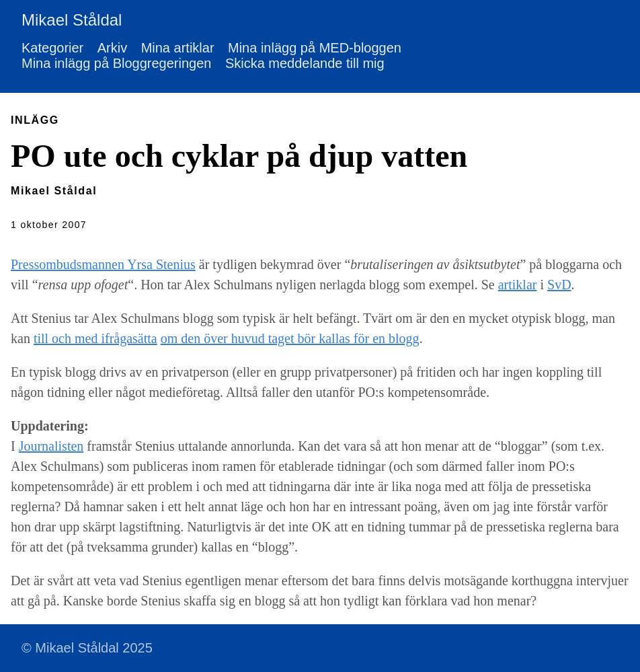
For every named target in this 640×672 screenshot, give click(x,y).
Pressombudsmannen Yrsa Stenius (103, 264)
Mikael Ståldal (72, 20)
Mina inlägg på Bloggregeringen (116, 63)
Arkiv (112, 48)
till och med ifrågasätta (95, 338)
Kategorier (52, 48)
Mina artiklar (178, 48)
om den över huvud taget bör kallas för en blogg (290, 338)
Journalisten (51, 446)
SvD (559, 285)
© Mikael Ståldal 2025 (87, 648)
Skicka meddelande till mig (305, 63)
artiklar (518, 285)
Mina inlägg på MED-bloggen (315, 48)
